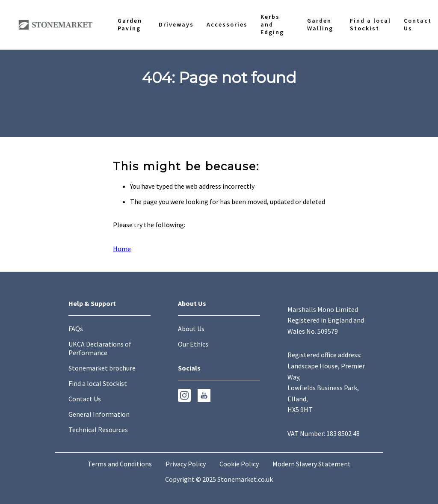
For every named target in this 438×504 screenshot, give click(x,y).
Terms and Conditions (120, 464)
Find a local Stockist (370, 24)
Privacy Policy (186, 464)
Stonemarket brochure (102, 368)
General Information (99, 414)
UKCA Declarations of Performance (100, 348)
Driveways (176, 24)
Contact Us (418, 24)
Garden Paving (130, 24)
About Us (191, 329)
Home (122, 249)
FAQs (76, 329)
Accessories (227, 24)
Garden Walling (320, 24)
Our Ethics (193, 344)
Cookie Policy (239, 464)
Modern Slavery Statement (312, 464)
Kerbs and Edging (272, 24)
